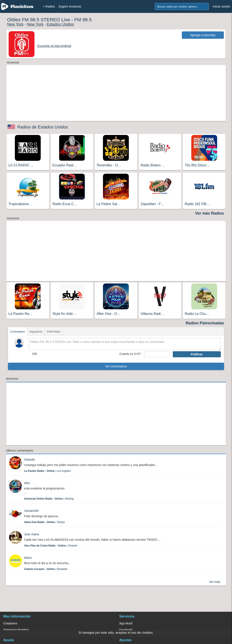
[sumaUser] (157, 354)
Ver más (215, 582)
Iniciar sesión (221, 6)
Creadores (10, 623)
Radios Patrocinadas (205, 323)
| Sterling (49, 499)
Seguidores (36, 332)
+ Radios (49, 6)
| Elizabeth (46, 569)
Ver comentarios (116, 366)
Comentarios (17, 332)
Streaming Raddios (16, 630)
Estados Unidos (60, 24)
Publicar (197, 354)
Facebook (126, 630)
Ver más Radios (210, 213)
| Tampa (44, 522)
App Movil (126, 623)
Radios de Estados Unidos (43, 127)
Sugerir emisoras (70, 6)
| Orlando (51, 546)
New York (15, 24)
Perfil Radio (54, 332)
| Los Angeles (47, 471)
